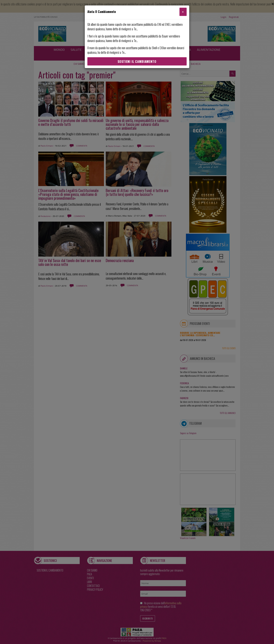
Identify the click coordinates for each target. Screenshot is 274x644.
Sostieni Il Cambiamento (137, 61)
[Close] (183, 12)
